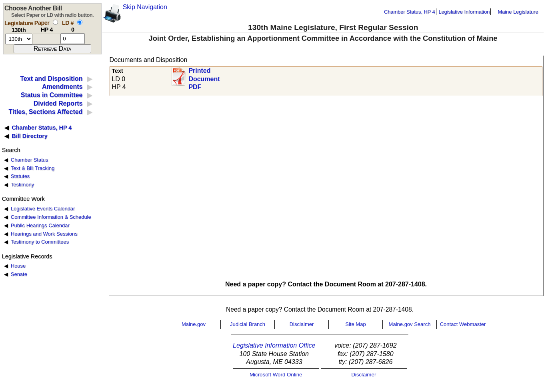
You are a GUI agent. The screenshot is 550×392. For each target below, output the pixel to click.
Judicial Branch (248, 324)
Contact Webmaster (463, 324)
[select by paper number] (55, 22)
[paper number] (47, 39)
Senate (19, 274)
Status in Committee (52, 95)
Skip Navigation (145, 7)
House (18, 266)
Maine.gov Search (410, 324)
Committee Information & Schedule (51, 217)
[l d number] (73, 39)
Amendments (62, 87)
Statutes (20, 176)
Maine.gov (194, 324)
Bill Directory (30, 136)
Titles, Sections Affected (45, 112)
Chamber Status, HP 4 (410, 12)
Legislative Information (464, 12)
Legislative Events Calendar (43, 209)
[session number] (19, 39)
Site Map (355, 324)
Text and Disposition (51, 79)
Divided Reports (58, 103)
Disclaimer (302, 324)
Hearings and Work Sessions (44, 234)
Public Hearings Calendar (40, 225)
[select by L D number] (80, 22)
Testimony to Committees (40, 242)
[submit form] (52, 49)
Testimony (22, 185)
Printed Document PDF (204, 77)
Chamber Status (30, 160)
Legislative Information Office (274, 345)
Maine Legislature (518, 12)
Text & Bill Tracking (33, 168)
